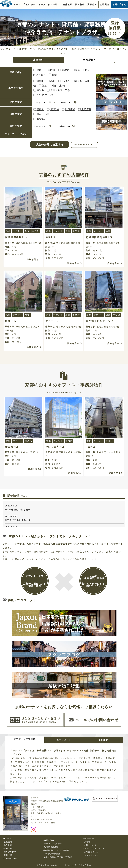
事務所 (36, 231)
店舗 (27, 231)
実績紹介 (92, 5)
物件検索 (67, 5)
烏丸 (53, 81)
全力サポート (64, 740)
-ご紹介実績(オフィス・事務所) (58, 857)
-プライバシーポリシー (94, 849)
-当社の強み (49, 840)
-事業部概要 (89, 838)
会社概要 (103, 740)
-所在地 (87, 842)
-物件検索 (8, 845)
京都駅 (65, 81)
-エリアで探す (10, 852)
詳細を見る (34, 259)
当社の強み (29, 5)
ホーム (17, 5)
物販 (54, 75)
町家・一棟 (43, 114)
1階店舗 (55, 109)
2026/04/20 (65, 508)
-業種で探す (9, 849)
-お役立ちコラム (91, 852)
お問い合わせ (119, 5)
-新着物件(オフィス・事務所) (57, 850)
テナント (18, 231)
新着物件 (80, 5)
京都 (8, 231)
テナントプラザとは (25, 739)
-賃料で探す (9, 855)
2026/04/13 (65, 519)
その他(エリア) (45, 95)
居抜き (40, 109)
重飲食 (51, 70)
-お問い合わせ (90, 845)
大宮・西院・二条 (60, 90)
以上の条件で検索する (50, 145)
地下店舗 (70, 109)
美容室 (65, 70)
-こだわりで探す (11, 859)
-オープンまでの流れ (53, 844)
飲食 (39, 70)
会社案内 (105, 5)
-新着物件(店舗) (51, 847)
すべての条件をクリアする (84, 145)
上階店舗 (86, 109)
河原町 (40, 81)
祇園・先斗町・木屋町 (54, 86)
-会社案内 (8, 842)
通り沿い (41, 119)
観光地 (40, 90)
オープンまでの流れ (49, 5)
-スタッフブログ (91, 855)
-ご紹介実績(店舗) (52, 854)
